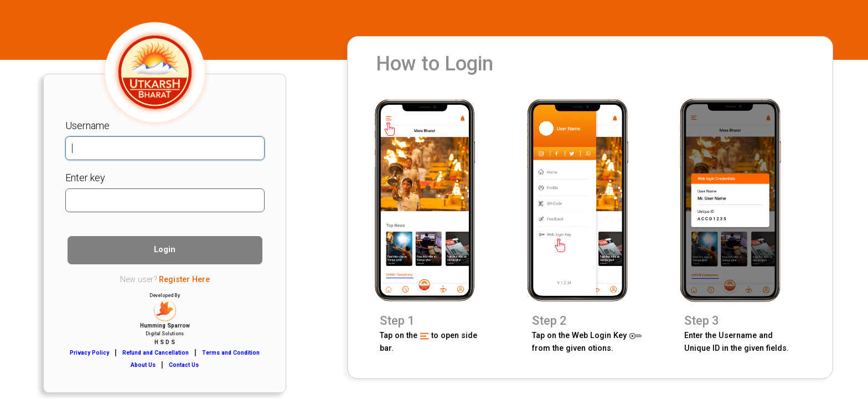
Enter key (85, 178)
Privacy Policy (89, 353)
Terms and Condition (231, 353)
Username (87, 126)
